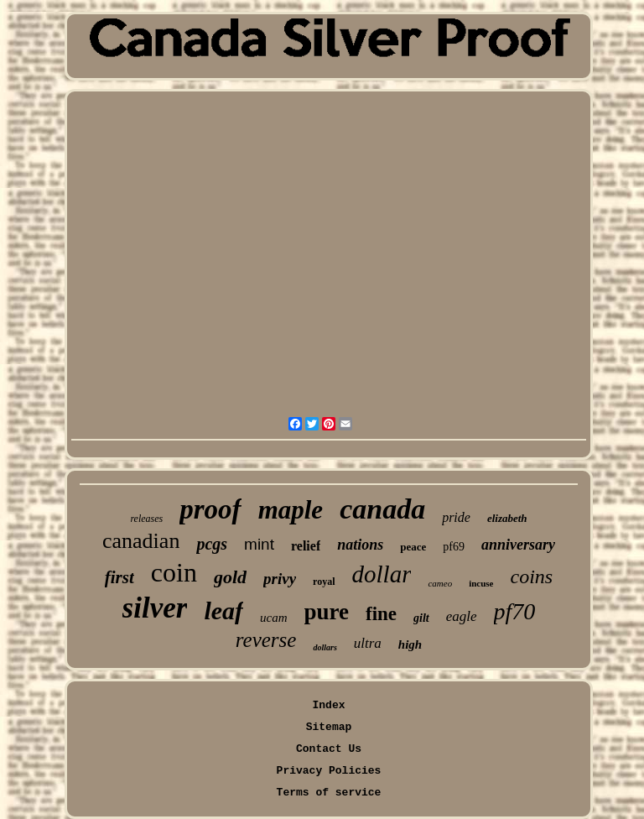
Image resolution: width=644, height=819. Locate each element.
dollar (382, 574)
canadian (141, 541)
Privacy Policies (329, 771)
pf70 (515, 611)
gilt (421, 618)
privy (280, 579)
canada (382, 509)
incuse (481, 583)
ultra (368, 643)
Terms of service (329, 793)
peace (413, 547)
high (410, 644)
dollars (325, 647)
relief (306, 546)
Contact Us (329, 749)
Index (328, 705)
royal (324, 582)
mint (259, 544)
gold (230, 577)
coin (174, 572)
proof (210, 509)
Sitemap (329, 727)
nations (360, 545)
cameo (440, 583)
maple (291, 510)
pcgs (212, 544)
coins (532, 576)
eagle (462, 616)
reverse (266, 640)
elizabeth (507, 518)
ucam (274, 618)
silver (155, 608)
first (119, 577)
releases (146, 519)
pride (456, 517)
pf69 (454, 547)
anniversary (518, 545)
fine (381, 614)
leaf (223, 610)
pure (327, 612)
